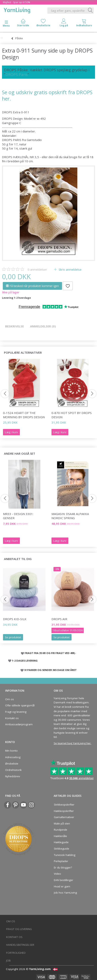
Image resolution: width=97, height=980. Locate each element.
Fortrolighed (16, 953)
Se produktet (13, 637)
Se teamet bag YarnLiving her (72, 743)
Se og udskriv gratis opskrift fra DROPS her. (47, 95)
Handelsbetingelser (20, 945)
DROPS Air (59, 619)
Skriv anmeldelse (70, 269)
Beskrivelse (15, 326)
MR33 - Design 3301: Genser (18, 516)
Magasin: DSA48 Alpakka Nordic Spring (70, 516)
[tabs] (84, 24)
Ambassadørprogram (19, 724)
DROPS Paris (16, 74)
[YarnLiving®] (17, 10)
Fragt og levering (16, 712)
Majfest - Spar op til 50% (17, 2)
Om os (10, 699)
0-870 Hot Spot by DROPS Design (72, 415)
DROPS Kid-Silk (15, 619)
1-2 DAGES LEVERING (25, 661)
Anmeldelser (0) (43, 326)
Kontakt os (12, 718)
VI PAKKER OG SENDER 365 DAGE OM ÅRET (50, 670)
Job (8, 960)
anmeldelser (37, 269)
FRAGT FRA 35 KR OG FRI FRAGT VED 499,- (50, 653)
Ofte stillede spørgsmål (20, 705)
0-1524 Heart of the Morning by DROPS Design (24, 415)
